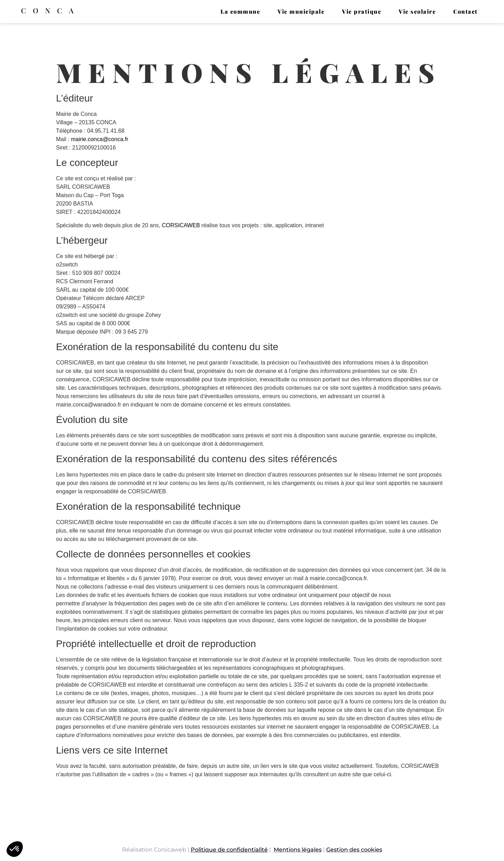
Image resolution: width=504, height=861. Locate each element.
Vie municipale (301, 11)
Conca (51, 10)
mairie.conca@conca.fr (100, 139)
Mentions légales (298, 850)
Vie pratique (362, 11)
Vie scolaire (417, 11)
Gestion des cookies (354, 850)
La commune (240, 11)
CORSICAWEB (181, 225)
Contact (465, 11)
